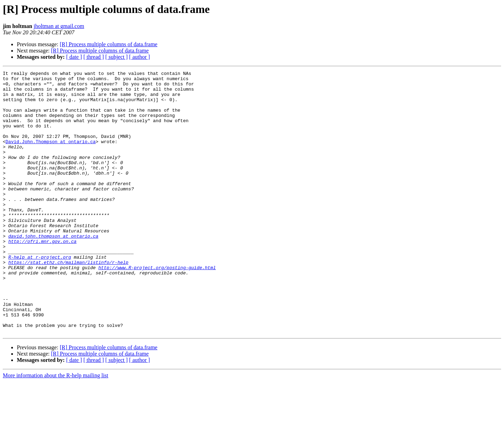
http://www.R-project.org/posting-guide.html (157, 307)
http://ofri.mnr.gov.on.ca (43, 276)
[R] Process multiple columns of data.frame (109, 44)
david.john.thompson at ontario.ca (53, 269)
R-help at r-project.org (40, 295)
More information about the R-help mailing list (55, 428)
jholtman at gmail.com (59, 26)
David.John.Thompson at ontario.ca (51, 156)
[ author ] (140, 57)
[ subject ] (117, 57)
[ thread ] (94, 57)
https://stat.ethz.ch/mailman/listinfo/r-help (68, 301)
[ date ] (74, 57)
